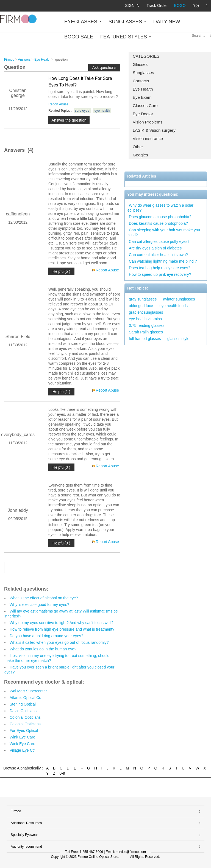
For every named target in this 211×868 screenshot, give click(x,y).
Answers (24, 60)
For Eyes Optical (24, 731)
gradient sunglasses (146, 312)
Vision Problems (148, 122)
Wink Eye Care (22, 737)
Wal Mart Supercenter (28, 691)
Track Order (157, 5)
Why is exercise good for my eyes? (39, 605)
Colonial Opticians (25, 717)
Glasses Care (145, 106)
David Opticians (23, 711)
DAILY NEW (167, 22)
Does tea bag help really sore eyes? (159, 268)
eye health (102, 111)
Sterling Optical (23, 704)
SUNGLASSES (127, 22)
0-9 (62, 773)
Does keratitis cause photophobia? (158, 223)
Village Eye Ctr (22, 750)
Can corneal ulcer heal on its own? (158, 255)
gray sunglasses (143, 299)
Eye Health (143, 89)
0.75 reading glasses (147, 325)
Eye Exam (142, 97)
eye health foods (173, 306)
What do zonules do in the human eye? (43, 649)
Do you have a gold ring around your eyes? (46, 636)
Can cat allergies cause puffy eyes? (159, 241)
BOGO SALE (79, 37)
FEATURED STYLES (126, 37)
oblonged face (141, 306)
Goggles (140, 155)
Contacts (141, 81)
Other (138, 147)
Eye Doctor (143, 114)
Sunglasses (143, 73)
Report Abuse (58, 104)
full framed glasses (145, 339)
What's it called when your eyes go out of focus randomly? (59, 642)
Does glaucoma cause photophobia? (160, 217)
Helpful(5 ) (61, 271)
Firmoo (9, 60)
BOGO (180, 5)
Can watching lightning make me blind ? (163, 261)
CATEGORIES (146, 56)
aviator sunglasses (179, 299)
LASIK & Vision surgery (154, 130)
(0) (196, 6)
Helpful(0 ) (61, 467)
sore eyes (82, 111)
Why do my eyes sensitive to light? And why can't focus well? (62, 623)
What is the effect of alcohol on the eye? (44, 598)
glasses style (178, 339)
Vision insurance (148, 138)
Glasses (140, 64)
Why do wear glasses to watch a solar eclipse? (160, 208)
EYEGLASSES (83, 22)
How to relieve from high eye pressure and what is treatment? (62, 629)
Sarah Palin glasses (146, 332)
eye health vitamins (145, 319)
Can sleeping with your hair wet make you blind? (164, 232)
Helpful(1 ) (61, 392)
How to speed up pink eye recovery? (160, 274)
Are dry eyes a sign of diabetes (155, 248)
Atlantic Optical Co (25, 698)
